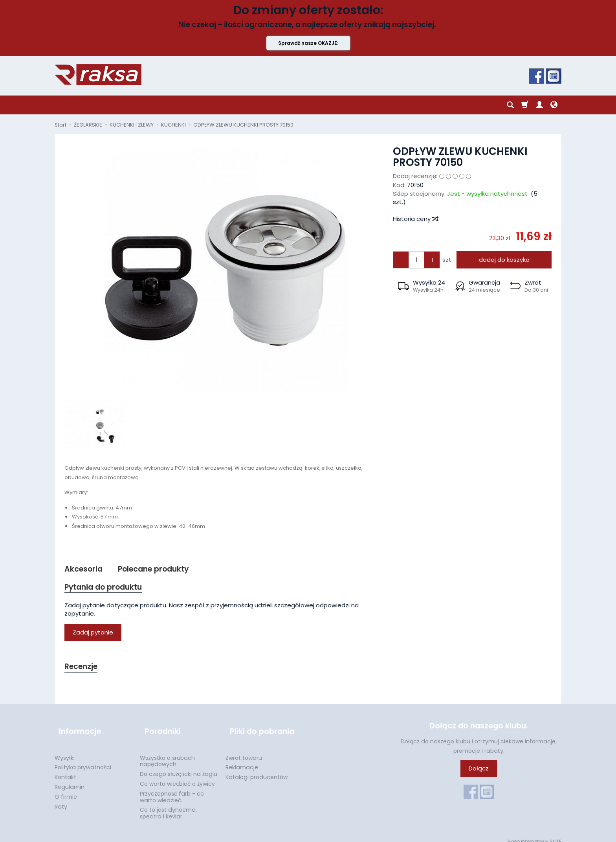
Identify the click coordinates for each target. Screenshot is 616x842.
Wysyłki (65, 750)
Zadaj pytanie (93, 635)
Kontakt (65, 770)
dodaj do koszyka (501, 260)
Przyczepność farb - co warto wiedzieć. (172, 790)
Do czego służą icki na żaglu (179, 767)
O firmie (66, 789)
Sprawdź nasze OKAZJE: (308, 43)
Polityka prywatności (83, 760)
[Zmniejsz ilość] (428, 260)
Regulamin (70, 779)
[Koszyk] (525, 105)
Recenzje (83, 669)
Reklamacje (242, 760)
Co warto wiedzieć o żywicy (177, 776)
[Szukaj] (510, 105)
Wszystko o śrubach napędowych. (167, 753)
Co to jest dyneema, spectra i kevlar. (168, 806)
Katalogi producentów (257, 770)
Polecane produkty (160, 569)
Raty (61, 799)
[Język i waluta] (554, 105)
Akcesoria (85, 569)
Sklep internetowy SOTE (534, 834)
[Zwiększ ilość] (400, 260)
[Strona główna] (98, 75)
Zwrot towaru (244, 750)
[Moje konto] (539, 105)
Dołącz (479, 772)
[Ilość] (414, 260)
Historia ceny (415, 219)
